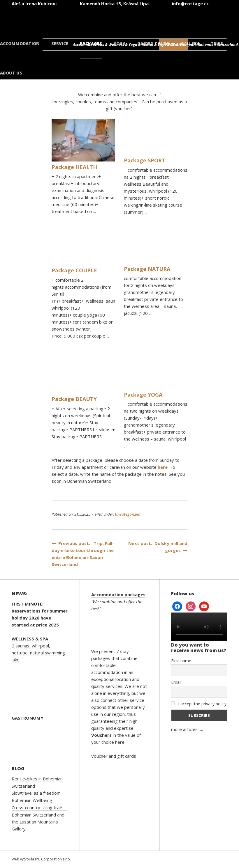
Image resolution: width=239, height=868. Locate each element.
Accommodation (20, 44)
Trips (217, 44)
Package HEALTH (74, 167)
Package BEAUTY (74, 399)
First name (181, 661)
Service (60, 44)
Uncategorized (128, 514)
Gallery (190, 44)
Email (176, 682)
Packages (91, 44)
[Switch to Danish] (208, 20)
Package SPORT (145, 160)
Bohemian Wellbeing (32, 800)
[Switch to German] (138, 20)
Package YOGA (143, 395)
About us (11, 73)
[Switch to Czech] (68, 20)
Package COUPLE (74, 270)
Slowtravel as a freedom (36, 793)
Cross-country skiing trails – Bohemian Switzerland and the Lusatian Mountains (39, 815)
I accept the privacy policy (199, 704)
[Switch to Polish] (173, 20)
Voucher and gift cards (114, 756)
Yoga (120, 44)
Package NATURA (147, 269)
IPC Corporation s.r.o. (53, 859)
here (163, 467)
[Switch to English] (103, 20)
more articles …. (187, 729)
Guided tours (153, 44)
